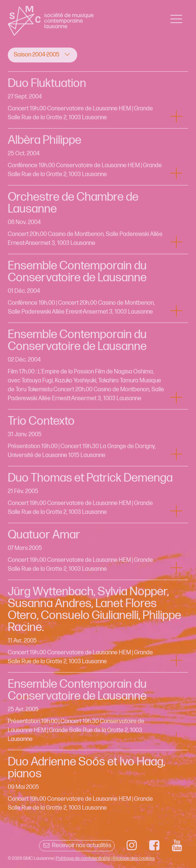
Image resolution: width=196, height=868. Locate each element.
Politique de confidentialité (83, 858)
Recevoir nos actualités (77, 846)
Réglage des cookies (133, 858)
